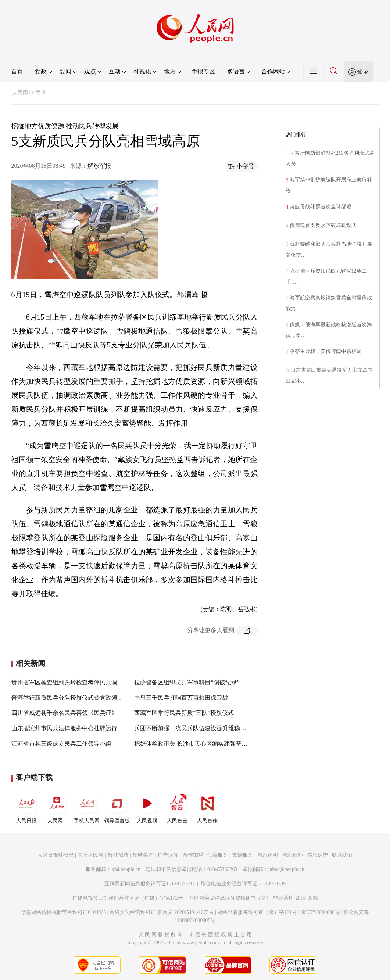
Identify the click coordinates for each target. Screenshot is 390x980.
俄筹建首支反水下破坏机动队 (323, 225)
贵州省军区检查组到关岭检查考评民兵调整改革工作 (79, 682)
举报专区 (203, 71)
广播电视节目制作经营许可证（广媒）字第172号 (128, 898)
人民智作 (207, 807)
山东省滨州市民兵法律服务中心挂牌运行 (64, 728)
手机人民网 (87, 807)
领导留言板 (117, 807)
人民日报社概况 (56, 855)
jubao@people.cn (286, 869)
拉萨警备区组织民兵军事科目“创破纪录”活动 (193, 682)
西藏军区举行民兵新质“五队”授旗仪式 (184, 713)
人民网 (20, 93)
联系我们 (342, 855)
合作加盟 (193, 855)
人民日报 (26, 807)
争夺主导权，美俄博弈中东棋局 (326, 351)
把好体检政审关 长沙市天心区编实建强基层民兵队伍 (203, 744)
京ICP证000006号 (320, 912)
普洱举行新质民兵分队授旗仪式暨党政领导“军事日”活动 (85, 698)
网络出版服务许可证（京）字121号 (257, 912)
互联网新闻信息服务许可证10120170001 (149, 884)
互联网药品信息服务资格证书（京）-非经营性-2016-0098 (253, 898)
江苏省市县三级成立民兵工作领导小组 (61, 744)
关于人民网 (90, 855)
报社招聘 (118, 855)
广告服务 (168, 855)
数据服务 (243, 855)
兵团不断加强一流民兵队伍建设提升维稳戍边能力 (199, 728)
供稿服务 (218, 855)
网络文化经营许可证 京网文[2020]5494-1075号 (162, 912)
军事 (41, 93)
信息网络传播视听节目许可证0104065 (63, 912)
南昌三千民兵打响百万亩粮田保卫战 (181, 698)
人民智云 (177, 807)
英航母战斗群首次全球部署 (321, 207)
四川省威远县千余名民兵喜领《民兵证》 (64, 713)
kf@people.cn (126, 869)
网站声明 (268, 855)
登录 (363, 71)
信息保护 (318, 855)
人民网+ (57, 807)
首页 (17, 71)
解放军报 (99, 166)
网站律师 (293, 855)
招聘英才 (143, 855)
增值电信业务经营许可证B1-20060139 (243, 884)
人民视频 (147, 807)
